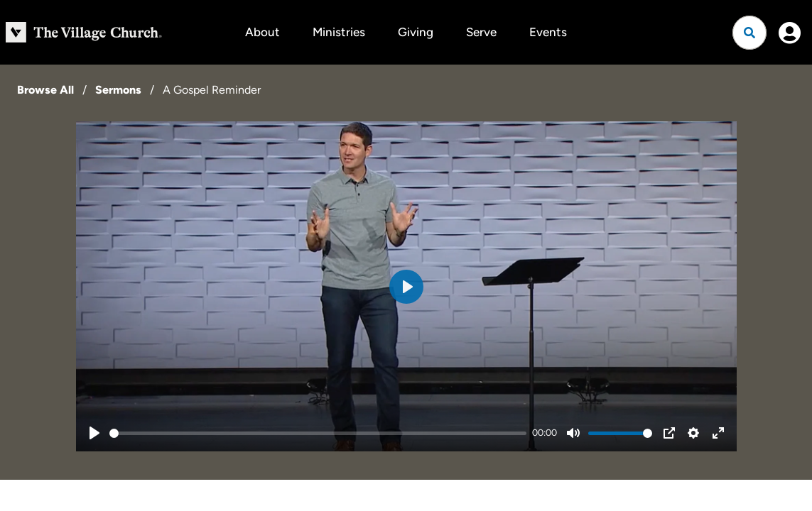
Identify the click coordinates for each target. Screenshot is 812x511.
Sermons (118, 90)
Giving (416, 32)
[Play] (94, 433)
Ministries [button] (339, 32)
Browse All (45, 90)
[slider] (318, 433)
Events (548, 32)
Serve (481, 32)
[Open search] (749, 33)
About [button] (262, 32)
